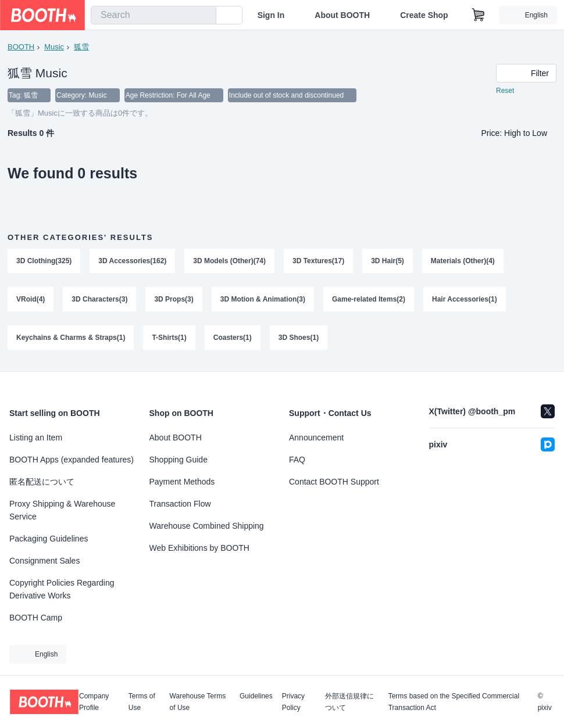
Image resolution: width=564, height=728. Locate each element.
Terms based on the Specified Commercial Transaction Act (454, 702)
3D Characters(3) (99, 299)
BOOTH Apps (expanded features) (72, 460)
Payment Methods (182, 482)
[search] (205, 16)
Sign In (271, 15)
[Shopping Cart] (479, 15)
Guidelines (256, 696)
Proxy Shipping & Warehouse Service (62, 510)
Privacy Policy (293, 702)
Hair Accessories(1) (465, 299)
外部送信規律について (349, 702)
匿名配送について (42, 482)
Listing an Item (36, 437)
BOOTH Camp (36, 618)
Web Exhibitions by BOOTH (199, 548)
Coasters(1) (233, 338)
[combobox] (154, 15)
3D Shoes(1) (299, 338)
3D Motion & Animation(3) (263, 299)
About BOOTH (342, 15)
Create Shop (424, 15)
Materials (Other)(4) (463, 261)
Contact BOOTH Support (334, 482)
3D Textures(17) (318, 261)
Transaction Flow (180, 504)
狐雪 (81, 47)
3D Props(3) (174, 299)
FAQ (297, 460)
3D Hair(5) (388, 261)
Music (54, 47)
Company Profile (94, 702)
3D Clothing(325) (44, 261)
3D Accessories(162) (132, 261)
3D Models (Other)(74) (229, 261)
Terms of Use (142, 702)
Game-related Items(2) (369, 299)
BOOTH (21, 47)
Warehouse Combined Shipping (207, 526)
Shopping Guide (179, 460)
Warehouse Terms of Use (198, 702)
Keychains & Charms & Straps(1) (71, 338)
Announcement (316, 437)
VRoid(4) (31, 299)
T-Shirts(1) (169, 338)
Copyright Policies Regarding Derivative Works (62, 589)
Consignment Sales (44, 561)
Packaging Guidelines (49, 539)
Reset (505, 91)
